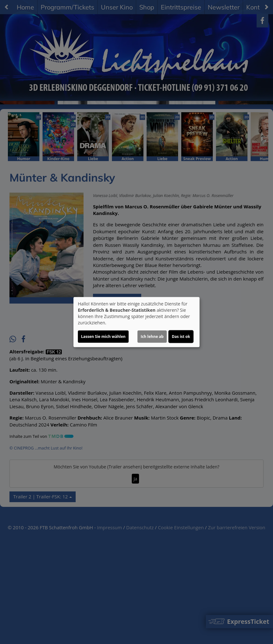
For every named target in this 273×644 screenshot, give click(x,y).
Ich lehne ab (152, 337)
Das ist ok (181, 337)
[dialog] (136, 322)
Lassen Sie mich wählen (103, 337)
